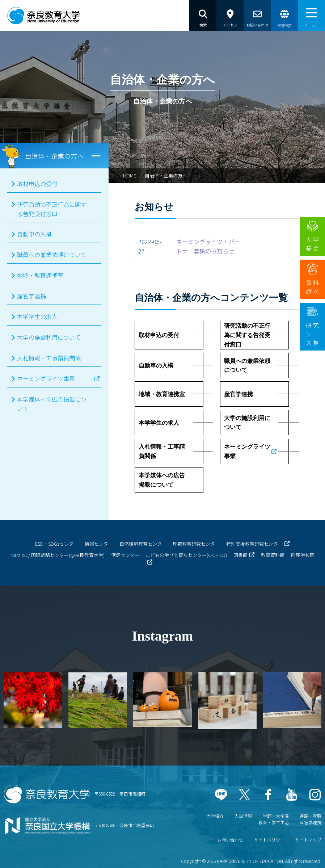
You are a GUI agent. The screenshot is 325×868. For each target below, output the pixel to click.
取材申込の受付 (37, 184)
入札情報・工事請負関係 (49, 358)
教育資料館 (273, 555)
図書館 (240, 555)
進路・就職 (311, 816)
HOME (130, 175)
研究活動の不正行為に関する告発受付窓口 (52, 209)
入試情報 (243, 816)
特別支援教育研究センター (254, 544)
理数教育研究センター (196, 544)
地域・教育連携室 (40, 275)
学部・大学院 (276, 816)
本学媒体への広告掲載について (52, 404)
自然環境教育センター (143, 544)
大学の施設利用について (49, 337)
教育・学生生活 (274, 822)
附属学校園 (303, 555)
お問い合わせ (230, 840)
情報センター (99, 544)
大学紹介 (215, 816)
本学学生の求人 (37, 316)
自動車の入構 (34, 234)
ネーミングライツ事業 (46, 378)
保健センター (125, 555)
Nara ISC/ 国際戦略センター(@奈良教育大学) (58, 555)
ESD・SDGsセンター (57, 544)
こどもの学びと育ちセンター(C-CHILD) (186, 555)
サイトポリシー (269, 840)
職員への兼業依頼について (52, 255)
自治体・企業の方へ (166, 175)
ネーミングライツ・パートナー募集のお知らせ (208, 246)
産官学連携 (31, 296)
